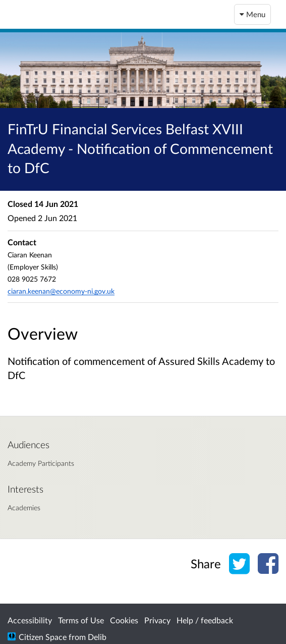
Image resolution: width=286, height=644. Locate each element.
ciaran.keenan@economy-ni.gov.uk (61, 291)
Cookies (124, 620)
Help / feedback (205, 620)
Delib (97, 637)
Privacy (157, 620)
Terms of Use (81, 620)
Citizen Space (43, 637)
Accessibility (30, 620)
